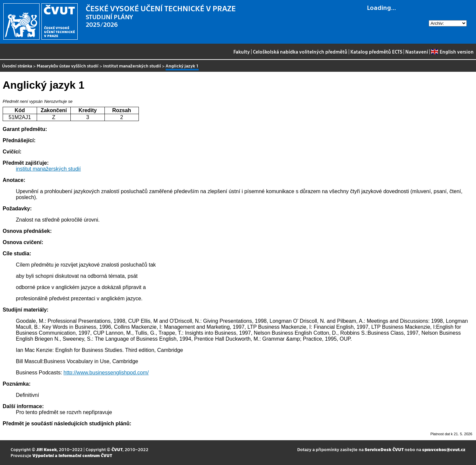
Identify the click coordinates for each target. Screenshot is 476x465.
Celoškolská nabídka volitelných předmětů (300, 52)
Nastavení (417, 52)
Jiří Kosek (47, 449)
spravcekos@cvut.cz (444, 449)
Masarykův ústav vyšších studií (68, 66)
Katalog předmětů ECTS (376, 52)
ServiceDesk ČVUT (384, 449)
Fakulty (242, 52)
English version (452, 52)
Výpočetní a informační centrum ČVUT (72, 455)
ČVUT (117, 449)
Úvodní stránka (17, 66)
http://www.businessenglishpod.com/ (106, 373)
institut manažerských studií (132, 66)
